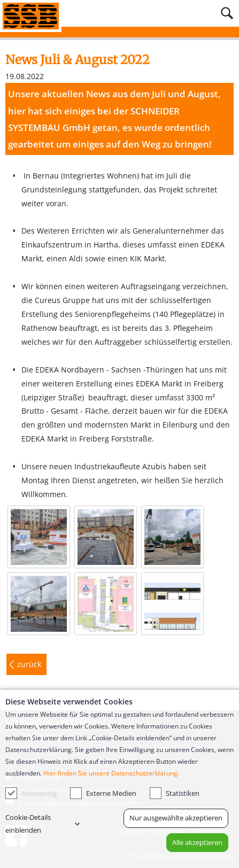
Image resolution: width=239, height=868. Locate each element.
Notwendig (31, 793)
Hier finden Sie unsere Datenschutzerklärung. (111, 773)
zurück (29, 664)
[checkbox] (11, 793)
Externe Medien (103, 793)
